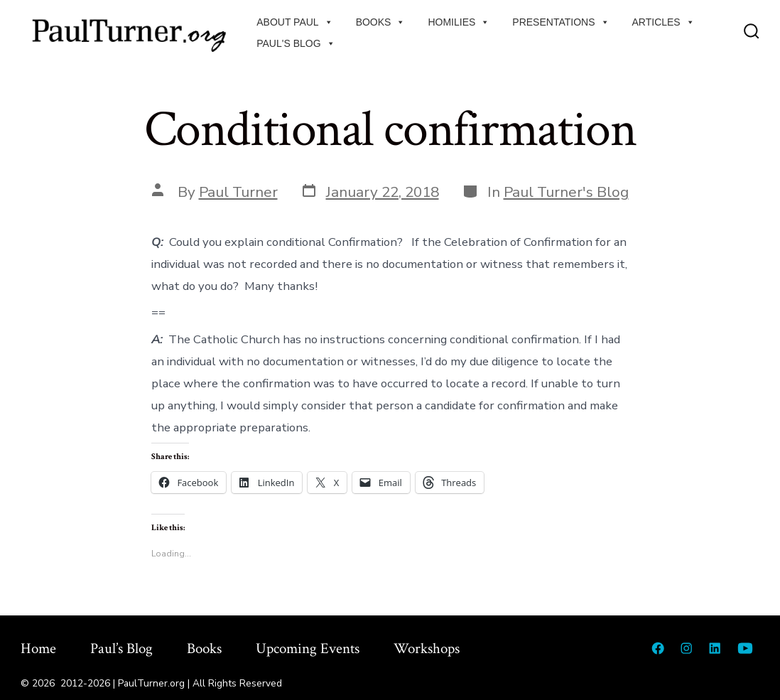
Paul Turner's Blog (566, 192)
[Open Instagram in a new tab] (686, 648)
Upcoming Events (308, 648)
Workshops (427, 648)
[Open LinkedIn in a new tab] (715, 648)
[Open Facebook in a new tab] (658, 648)
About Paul (294, 22)
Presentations (560, 22)
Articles (663, 22)
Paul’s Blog (121, 648)
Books (381, 22)
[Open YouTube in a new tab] (745, 648)
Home (38, 648)
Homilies (459, 22)
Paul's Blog (296, 43)
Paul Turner (238, 192)
